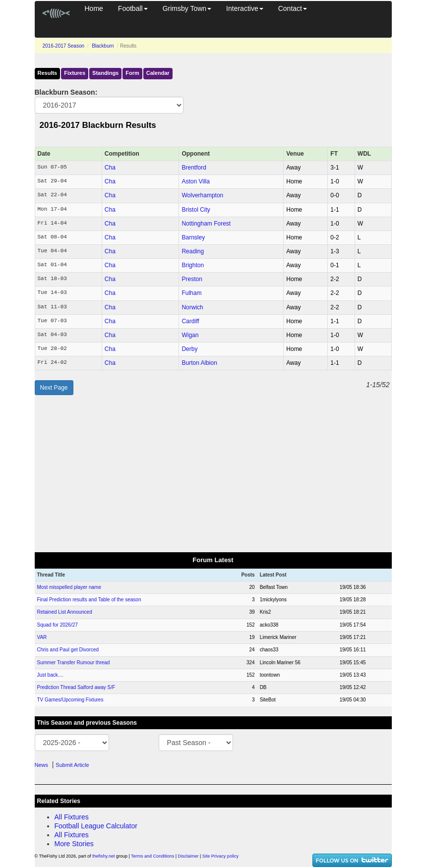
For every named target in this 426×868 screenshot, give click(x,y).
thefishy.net (103, 856)
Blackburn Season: (66, 92)
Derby (189, 349)
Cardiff (190, 321)
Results (48, 73)
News (42, 765)
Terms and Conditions (152, 856)
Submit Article (72, 765)
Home (94, 8)
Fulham (191, 293)
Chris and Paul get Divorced (68, 650)
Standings (105, 73)
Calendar (158, 73)
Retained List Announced (65, 612)
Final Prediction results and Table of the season (89, 600)
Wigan (190, 335)
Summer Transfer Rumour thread (74, 663)
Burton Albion (199, 363)
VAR (42, 637)
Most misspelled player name (69, 587)
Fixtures (75, 73)
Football (133, 8)
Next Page (54, 388)
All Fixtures (72, 817)
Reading (193, 251)
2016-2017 (64, 46)
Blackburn (103, 46)
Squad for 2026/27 (58, 625)
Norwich (192, 307)
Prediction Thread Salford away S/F (76, 687)
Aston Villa (195, 181)
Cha (110, 168)
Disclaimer (188, 856)
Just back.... (50, 675)
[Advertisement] (213, 474)
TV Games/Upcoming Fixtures (70, 700)
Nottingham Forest (206, 224)
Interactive (245, 8)
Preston (192, 279)
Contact (293, 8)
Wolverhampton (202, 195)
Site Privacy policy (220, 856)
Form (132, 73)
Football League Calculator (96, 826)
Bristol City (196, 210)
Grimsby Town (187, 8)
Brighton (193, 265)
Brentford (194, 168)
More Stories (74, 844)
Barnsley (193, 237)
